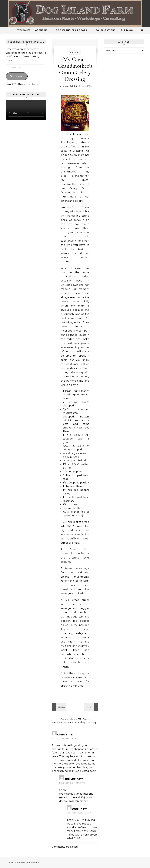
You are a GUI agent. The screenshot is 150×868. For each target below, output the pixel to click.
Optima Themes (32, 862)
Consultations (106, 30)
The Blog (127, 30)
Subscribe (17, 76)
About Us (41, 30)
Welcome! (24, 30)
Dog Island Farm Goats (71, 30)
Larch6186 (87, 86)
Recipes (75, 52)
